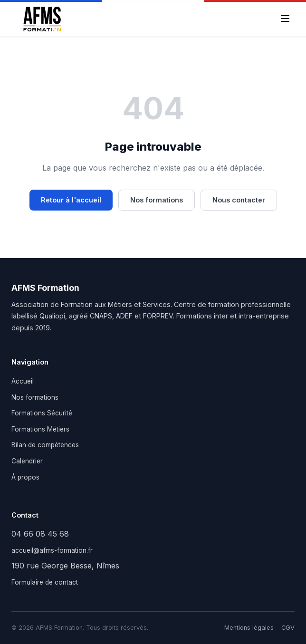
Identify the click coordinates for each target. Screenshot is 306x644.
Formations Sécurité (42, 413)
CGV (288, 628)
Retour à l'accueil (71, 200)
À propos (25, 477)
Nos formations (157, 200)
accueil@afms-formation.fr (52, 550)
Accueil (23, 381)
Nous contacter (239, 200)
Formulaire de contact (45, 582)
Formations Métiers (40, 429)
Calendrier (27, 461)
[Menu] (285, 19)
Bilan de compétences (45, 445)
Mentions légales (249, 628)
